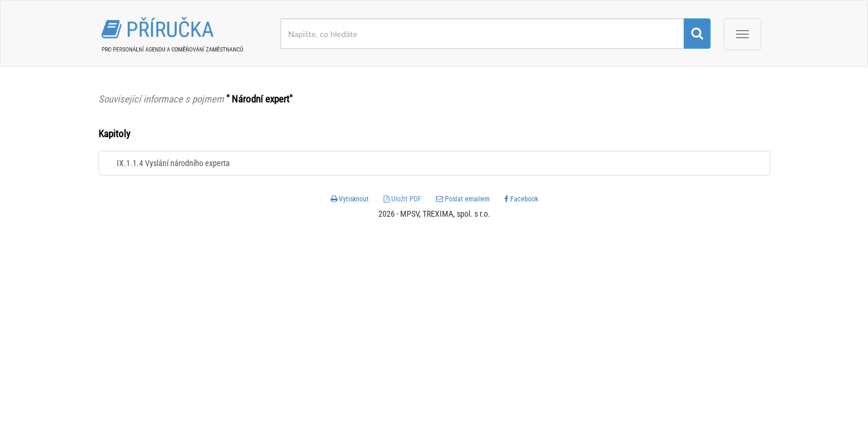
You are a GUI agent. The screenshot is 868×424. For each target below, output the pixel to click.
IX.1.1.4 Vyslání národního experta (173, 163)
